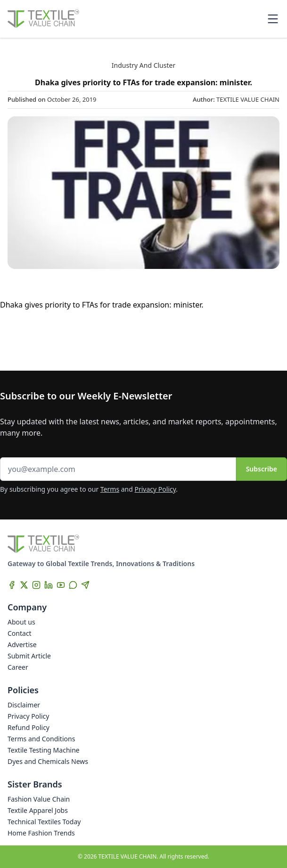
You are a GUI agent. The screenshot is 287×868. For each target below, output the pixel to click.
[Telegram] (85, 585)
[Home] (43, 19)
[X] (24, 585)
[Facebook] (12, 585)
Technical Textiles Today (44, 822)
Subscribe (262, 469)
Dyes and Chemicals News (48, 761)
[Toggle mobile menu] (273, 19)
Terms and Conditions (41, 739)
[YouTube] (61, 585)
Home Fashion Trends (41, 833)
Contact (20, 633)
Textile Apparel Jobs (38, 810)
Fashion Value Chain (39, 799)
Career (18, 667)
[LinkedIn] (49, 585)
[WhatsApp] (73, 585)
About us (21, 622)
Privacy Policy (156, 489)
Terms (110, 489)
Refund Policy (29, 727)
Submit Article (29, 656)
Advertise (22, 645)
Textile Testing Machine (44, 750)
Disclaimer (24, 705)
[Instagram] (36, 585)
